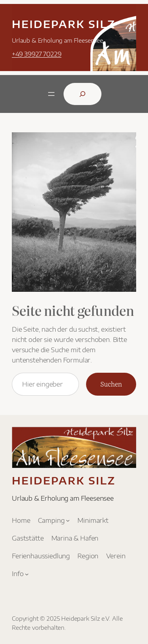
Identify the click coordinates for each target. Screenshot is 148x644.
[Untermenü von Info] (27, 574)
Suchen (111, 384)
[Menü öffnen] (51, 94)
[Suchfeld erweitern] (82, 94)
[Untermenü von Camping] (68, 520)
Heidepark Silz (64, 24)
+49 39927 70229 (37, 54)
